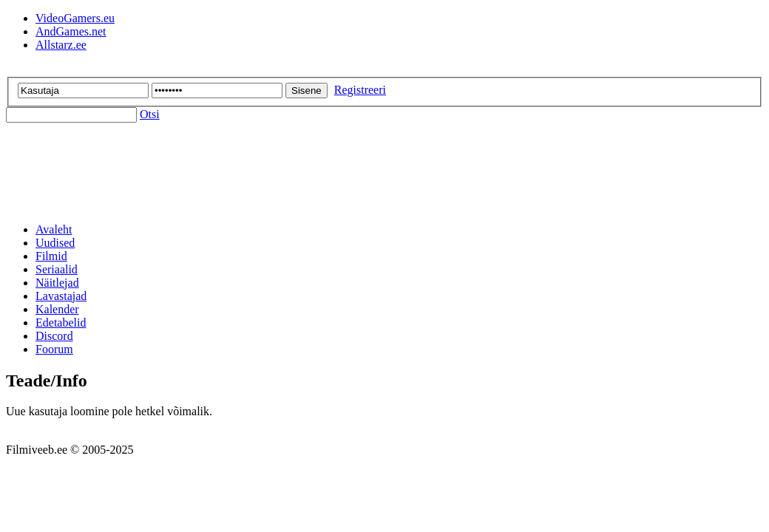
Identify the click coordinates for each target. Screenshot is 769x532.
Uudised (55, 243)
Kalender (57, 309)
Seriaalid (57, 269)
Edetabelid (61, 323)
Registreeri (360, 90)
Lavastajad (61, 296)
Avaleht (54, 229)
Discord (54, 336)
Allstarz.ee (61, 45)
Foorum (54, 349)
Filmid (51, 256)
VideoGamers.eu (75, 18)
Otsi (150, 114)
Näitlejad (57, 283)
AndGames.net (71, 31)
